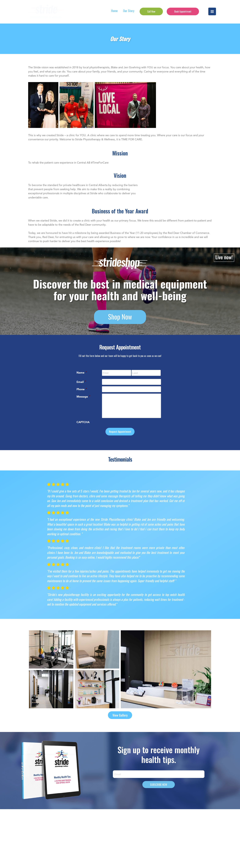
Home (114, 11)
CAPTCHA (83, 422)
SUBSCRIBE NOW (159, 785)
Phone (82, 389)
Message (83, 396)
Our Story (129, 11)
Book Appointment (183, 11)
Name (82, 372)
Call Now (151, 11)
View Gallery (120, 715)
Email (81, 382)
